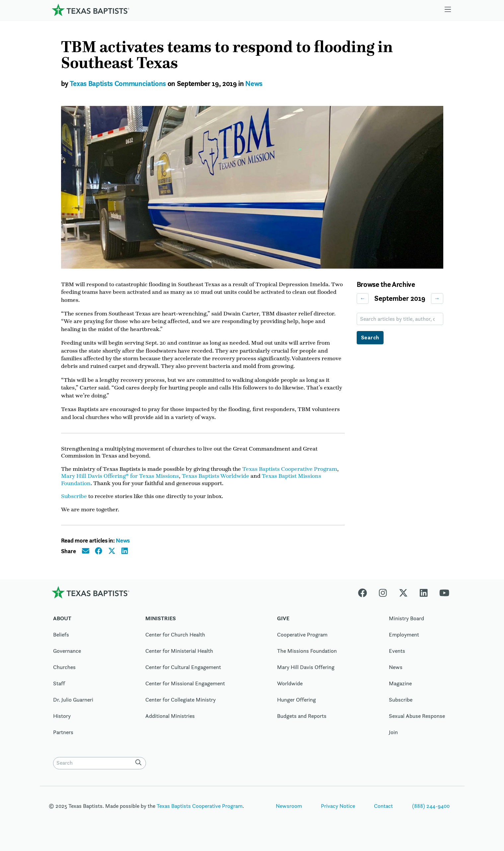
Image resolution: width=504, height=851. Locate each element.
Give (283, 623)
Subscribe (74, 500)
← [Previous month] (363, 298)
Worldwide (290, 688)
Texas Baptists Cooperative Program (290, 472)
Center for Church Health (175, 639)
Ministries (161, 623)
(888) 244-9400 (431, 810)
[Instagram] (383, 596)
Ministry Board (406, 623)
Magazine (400, 688)
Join (393, 737)
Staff (59, 688)
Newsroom (289, 810)
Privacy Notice (338, 810)
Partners (63, 737)
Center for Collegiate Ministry (180, 704)
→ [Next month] (437, 298)
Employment (404, 639)
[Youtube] (444, 596)
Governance (67, 655)
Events (397, 655)
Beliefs (61, 639)
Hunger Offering (296, 704)
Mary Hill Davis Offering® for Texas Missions (120, 480)
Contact (383, 810)
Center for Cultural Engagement (183, 672)
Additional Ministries (170, 721)
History (62, 721)
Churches (64, 672)
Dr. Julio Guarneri (73, 704)
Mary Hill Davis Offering (306, 672)
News (254, 84)
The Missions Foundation (307, 655)
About (62, 623)
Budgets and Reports (302, 721)
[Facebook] (365, 596)
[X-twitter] (403, 596)
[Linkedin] (424, 596)
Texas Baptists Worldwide (216, 480)
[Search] (140, 767)
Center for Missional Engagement (185, 688)
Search (370, 338)
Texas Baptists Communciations (118, 84)
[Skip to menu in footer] (448, 10)
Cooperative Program (302, 639)
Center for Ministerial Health (179, 655)
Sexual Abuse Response (417, 721)
